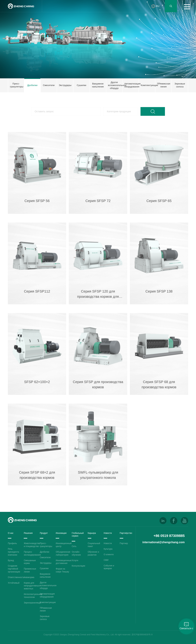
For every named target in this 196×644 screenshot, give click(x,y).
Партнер (124, 543)
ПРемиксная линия (46, 609)
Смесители (45, 557)
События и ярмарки (109, 567)
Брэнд (11, 560)
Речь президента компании (13, 552)
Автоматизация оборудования (47, 595)
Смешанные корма (30, 562)
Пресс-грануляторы (46, 545)
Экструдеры (46, 563)
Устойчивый (14, 583)
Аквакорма (29, 577)
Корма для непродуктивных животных (32, 586)
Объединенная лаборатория (63, 553)
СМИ (106, 560)
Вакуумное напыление (45, 575)
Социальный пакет (94, 545)
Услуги (75, 560)
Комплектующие (48, 602)
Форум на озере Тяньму (62, 570)
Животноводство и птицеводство (32, 545)
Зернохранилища (32, 603)
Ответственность (16, 577)
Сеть (74, 546)
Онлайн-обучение (76, 553)
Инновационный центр (64, 545)
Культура (108, 549)
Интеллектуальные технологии (33, 596)
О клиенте (109, 555)
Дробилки (45, 552)
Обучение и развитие (93, 553)
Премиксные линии (30, 570)
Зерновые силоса (45, 618)
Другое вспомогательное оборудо (48, 586)
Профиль (12, 543)
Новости (108, 543)
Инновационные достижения (64, 562)
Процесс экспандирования (32, 553)
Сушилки (44, 568)
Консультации (78, 566)
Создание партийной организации (14, 569)
